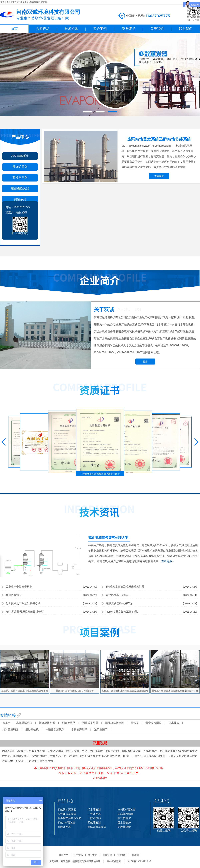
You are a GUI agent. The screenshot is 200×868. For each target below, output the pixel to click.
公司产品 (43, 29)
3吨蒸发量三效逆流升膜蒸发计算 (125, 587)
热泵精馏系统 (20, 156)
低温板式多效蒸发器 (69, 818)
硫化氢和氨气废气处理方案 (108, 538)
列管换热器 (69, 723)
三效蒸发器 (94, 818)
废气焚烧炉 (124, 818)
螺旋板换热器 (20, 189)
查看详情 (159, 176)
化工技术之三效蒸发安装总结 (23, 603)
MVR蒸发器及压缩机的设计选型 (25, 612)
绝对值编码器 (10, 729)
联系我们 (186, 29)
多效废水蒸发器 (67, 810)
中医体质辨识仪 (55, 729)
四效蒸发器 (94, 823)
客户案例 (100, 29)
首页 (14, 29)
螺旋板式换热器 (114, 723)
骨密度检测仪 (153, 723)
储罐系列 (20, 199)
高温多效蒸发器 (97, 827)
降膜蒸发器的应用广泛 (119, 603)
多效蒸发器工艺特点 (118, 595)
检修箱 (135, 723)
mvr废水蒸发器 (126, 810)
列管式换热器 (90, 723)
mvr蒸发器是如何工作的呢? (122, 612)
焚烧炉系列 (20, 167)
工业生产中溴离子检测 (19, 587)
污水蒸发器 (94, 810)
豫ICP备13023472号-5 (139, 861)
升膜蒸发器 (64, 827)
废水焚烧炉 (124, 823)
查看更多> (167, 561)
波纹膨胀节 (101, 729)
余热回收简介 (14, 595)
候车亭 (6, 723)
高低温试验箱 (24, 723)
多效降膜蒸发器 (67, 814)
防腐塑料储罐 (125, 814)
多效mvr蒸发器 (66, 823)
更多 (145, 362)
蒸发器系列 (20, 178)
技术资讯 (71, 29)
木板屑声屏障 (79, 729)
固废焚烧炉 (124, 827)
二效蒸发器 (94, 814)
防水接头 (174, 723)
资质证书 (128, 29)
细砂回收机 (32, 729)
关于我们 (157, 29)
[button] (4, 442)
